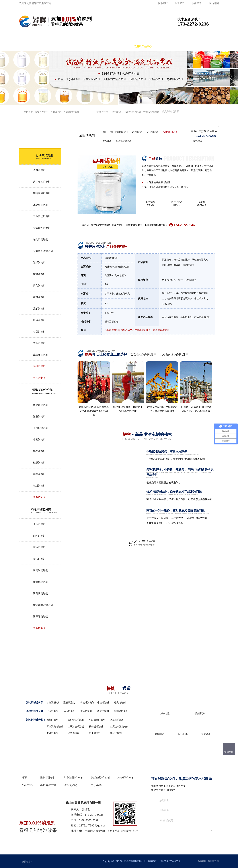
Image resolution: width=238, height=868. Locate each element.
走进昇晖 (206, 734)
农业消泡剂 (39, 343)
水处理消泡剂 (118, 46)
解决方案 (165, 713)
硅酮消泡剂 (39, 463)
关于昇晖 (180, 3)
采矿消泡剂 (39, 309)
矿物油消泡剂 (41, 405)
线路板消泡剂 (41, 355)
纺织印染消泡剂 (93, 46)
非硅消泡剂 (39, 439)
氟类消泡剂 (39, 486)
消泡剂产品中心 (143, 46)
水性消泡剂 (39, 524)
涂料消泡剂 (43, 46)
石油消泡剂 (153, 132)
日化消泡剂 (39, 286)
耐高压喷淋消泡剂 (43, 605)
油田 (104, 132)
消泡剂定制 (200, 713)
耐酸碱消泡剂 (41, 582)
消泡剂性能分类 (35, 711)
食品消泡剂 (39, 332)
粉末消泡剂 (39, 559)
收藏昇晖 (197, 3)
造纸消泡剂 (39, 262)
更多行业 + (39, 378)
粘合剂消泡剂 (41, 239)
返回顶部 (229, 752)
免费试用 (210, 141)
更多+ (138, 703)
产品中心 (46, 112)
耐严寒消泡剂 (41, 616)
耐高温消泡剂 (41, 570)
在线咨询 (198, 141)
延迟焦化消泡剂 (124, 141)
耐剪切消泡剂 (41, 593)
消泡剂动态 (190, 46)
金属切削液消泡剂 (43, 251)
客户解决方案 (168, 46)
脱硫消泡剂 (39, 320)
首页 (26, 46)
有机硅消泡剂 (41, 428)
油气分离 (107, 141)
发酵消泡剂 (39, 274)
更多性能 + (39, 628)
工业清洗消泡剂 (42, 216)
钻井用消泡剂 (72, 112)
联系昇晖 (163, 3)
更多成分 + (39, 497)
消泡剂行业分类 (35, 720)
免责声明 (202, 861)
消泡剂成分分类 (35, 702)
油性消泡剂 (39, 536)
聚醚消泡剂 (39, 416)
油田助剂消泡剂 (119, 132)
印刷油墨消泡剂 (66, 46)
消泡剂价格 (182, 734)
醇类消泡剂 (39, 451)
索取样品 (159, 734)
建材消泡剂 (39, 297)
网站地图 (214, 3)
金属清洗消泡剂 (42, 228)
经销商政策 (213, 861)
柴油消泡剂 (137, 132)
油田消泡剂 (58, 112)
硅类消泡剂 (39, 474)
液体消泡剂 (39, 547)
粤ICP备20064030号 (171, 861)
